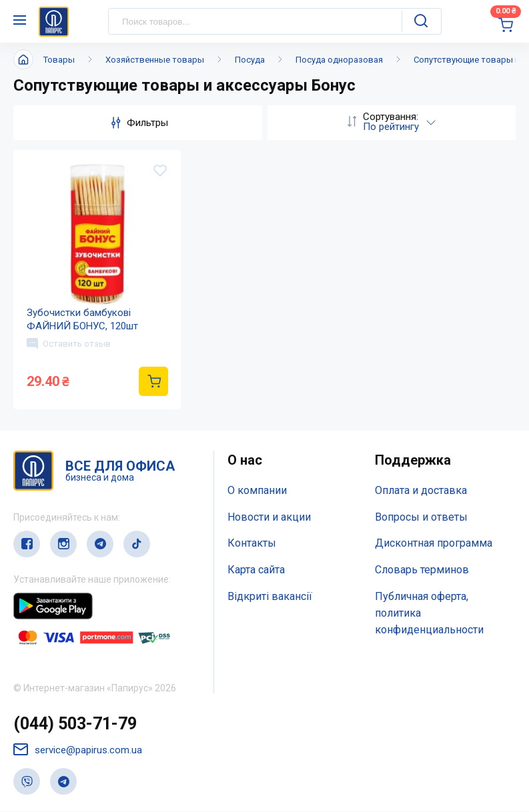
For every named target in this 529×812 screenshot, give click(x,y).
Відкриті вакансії (270, 597)
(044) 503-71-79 (75, 724)
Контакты (252, 544)
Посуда (250, 60)
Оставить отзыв (69, 344)
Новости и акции (269, 517)
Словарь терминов (422, 570)
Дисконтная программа (434, 544)
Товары (59, 60)
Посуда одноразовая (339, 60)
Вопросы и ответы (421, 517)
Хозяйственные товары (155, 60)
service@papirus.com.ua (78, 750)
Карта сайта (256, 570)
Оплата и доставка (421, 491)
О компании (257, 491)
